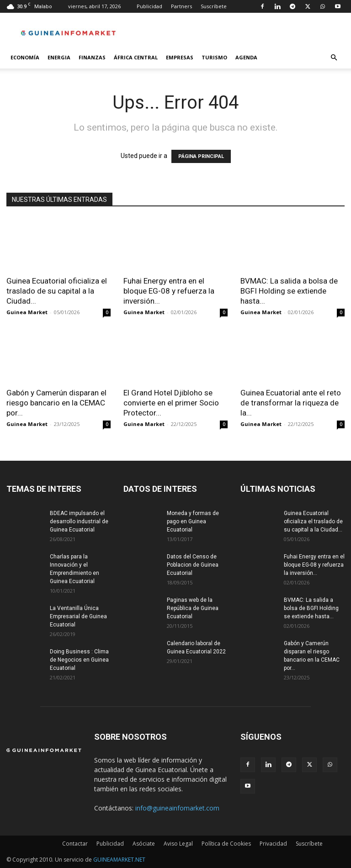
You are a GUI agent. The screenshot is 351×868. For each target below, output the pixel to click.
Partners (181, 6)
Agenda (246, 57)
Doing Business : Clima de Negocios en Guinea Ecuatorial (79, 660)
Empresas (180, 57)
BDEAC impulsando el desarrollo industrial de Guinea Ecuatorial (79, 521)
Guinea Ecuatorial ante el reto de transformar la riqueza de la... (291, 403)
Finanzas (92, 57)
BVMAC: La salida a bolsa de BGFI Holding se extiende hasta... (289, 291)
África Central (136, 57)
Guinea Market (27, 312)
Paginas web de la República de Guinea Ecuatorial (193, 608)
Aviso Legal (178, 844)
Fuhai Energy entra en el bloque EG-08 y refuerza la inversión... (169, 291)
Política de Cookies (226, 844)
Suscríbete (214, 6)
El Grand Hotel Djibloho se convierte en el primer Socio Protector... (171, 403)
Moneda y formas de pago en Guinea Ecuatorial (193, 521)
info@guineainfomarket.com (177, 808)
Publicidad (149, 6)
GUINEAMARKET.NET (119, 860)
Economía (25, 57)
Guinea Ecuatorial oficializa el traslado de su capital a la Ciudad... (57, 291)
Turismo (214, 57)
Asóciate (144, 844)
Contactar (75, 844)
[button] (334, 58)
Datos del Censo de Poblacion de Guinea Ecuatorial (193, 565)
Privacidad (273, 844)
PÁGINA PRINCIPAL (201, 156)
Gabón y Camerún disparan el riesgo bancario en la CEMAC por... (56, 403)
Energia (59, 57)
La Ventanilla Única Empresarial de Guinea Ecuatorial (78, 616)
